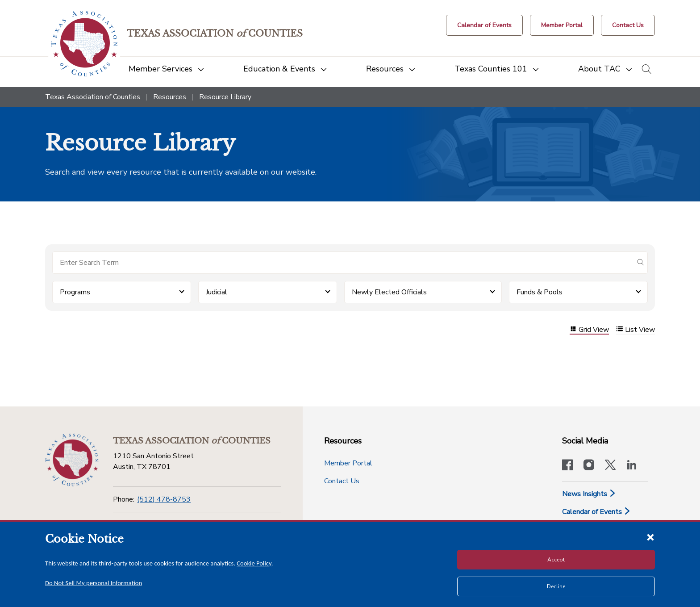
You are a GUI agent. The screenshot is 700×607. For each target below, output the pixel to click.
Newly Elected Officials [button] (389, 292)
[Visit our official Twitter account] (610, 466)
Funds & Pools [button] (540, 292)
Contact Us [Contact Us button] (342, 481)
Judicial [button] (217, 292)
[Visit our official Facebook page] (567, 466)
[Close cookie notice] (650, 537)
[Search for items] (343, 263)
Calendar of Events (596, 512)
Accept (556, 560)
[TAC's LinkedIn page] (632, 466)
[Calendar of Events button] (484, 25)
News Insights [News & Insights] (589, 494)
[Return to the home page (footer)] (72, 460)
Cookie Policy (254, 563)
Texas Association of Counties (93, 97)
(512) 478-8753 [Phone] (164, 499)
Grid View (589, 330)
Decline (556, 586)
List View (635, 330)
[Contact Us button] (628, 25)
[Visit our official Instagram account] (589, 466)
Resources (170, 97)
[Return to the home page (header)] (84, 44)
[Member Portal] (562, 25)
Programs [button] (75, 292)
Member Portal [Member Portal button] (348, 463)
